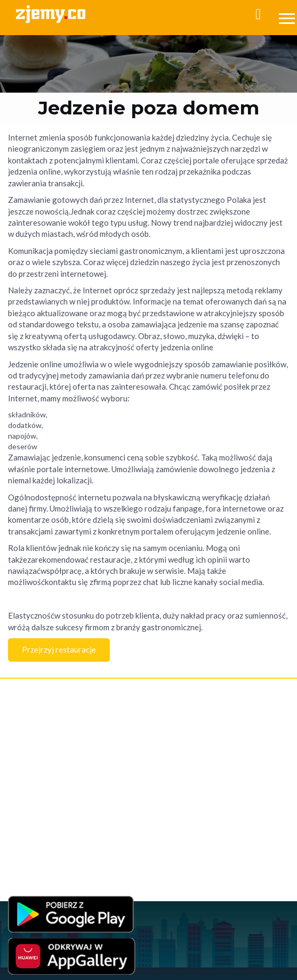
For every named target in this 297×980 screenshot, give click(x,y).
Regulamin (23, 731)
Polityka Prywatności (37, 741)
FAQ (14, 720)
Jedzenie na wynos (35, 798)
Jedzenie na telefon (36, 808)
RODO (120, 752)
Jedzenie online (31, 787)
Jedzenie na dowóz (35, 819)
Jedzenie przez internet (42, 776)
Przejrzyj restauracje (59, 649)
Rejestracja (24, 698)
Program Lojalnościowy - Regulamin (58, 752)
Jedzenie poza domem (40, 830)
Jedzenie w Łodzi (33, 840)
